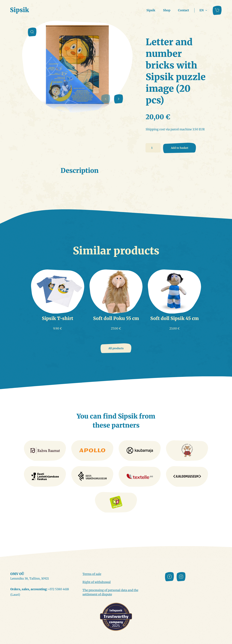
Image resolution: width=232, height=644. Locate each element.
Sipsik (151, 10)
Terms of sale (92, 574)
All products (116, 348)
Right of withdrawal (97, 582)
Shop (167, 10)
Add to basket (180, 148)
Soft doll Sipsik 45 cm (174, 318)
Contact (184, 10)
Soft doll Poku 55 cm (116, 318)
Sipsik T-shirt (58, 318)
